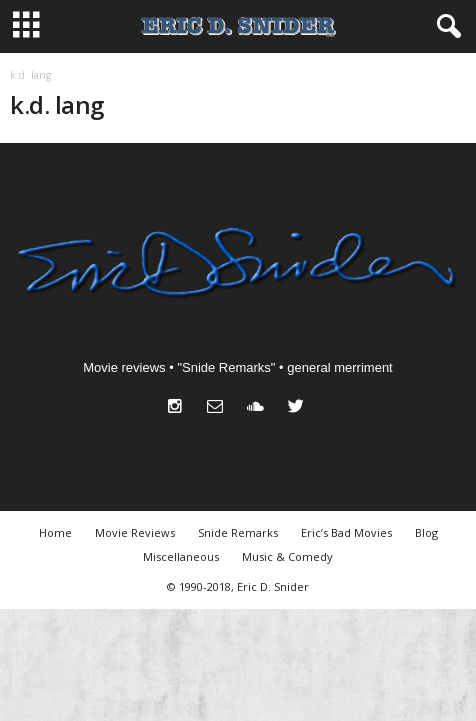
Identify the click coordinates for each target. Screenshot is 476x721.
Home (55, 532)
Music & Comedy (287, 556)
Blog (426, 532)
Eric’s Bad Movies (346, 532)
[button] (445, 27)
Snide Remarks (238, 532)
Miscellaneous (181, 556)
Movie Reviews (135, 532)
